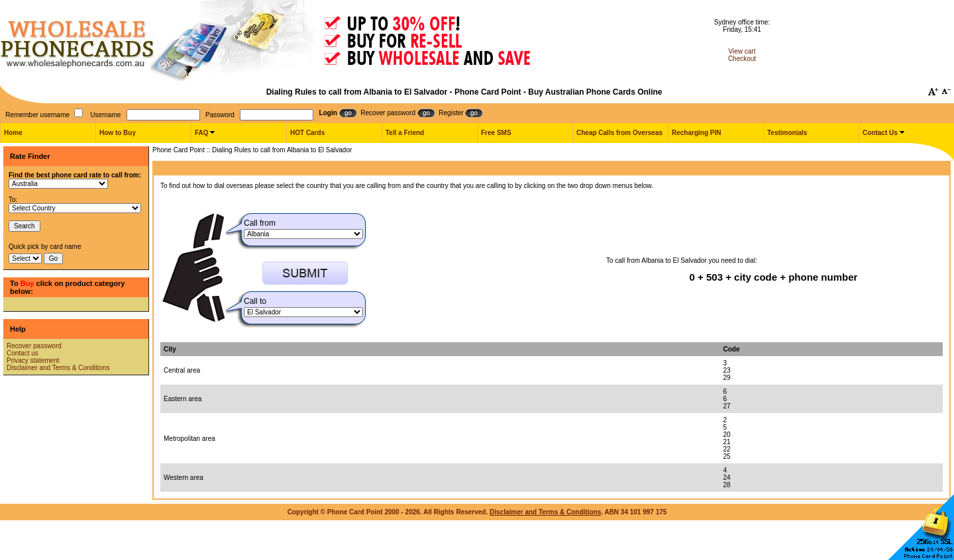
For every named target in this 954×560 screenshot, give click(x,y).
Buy (27, 283)
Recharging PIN (696, 133)
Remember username (37, 115)
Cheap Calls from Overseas (619, 133)
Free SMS (496, 133)
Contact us (23, 353)
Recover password (34, 346)
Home (13, 133)
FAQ (202, 133)
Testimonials (787, 133)
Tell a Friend (405, 133)
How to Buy (118, 133)
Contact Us (880, 133)
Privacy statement (33, 360)
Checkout (742, 59)
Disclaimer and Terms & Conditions (58, 368)
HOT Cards (307, 133)
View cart (742, 51)
